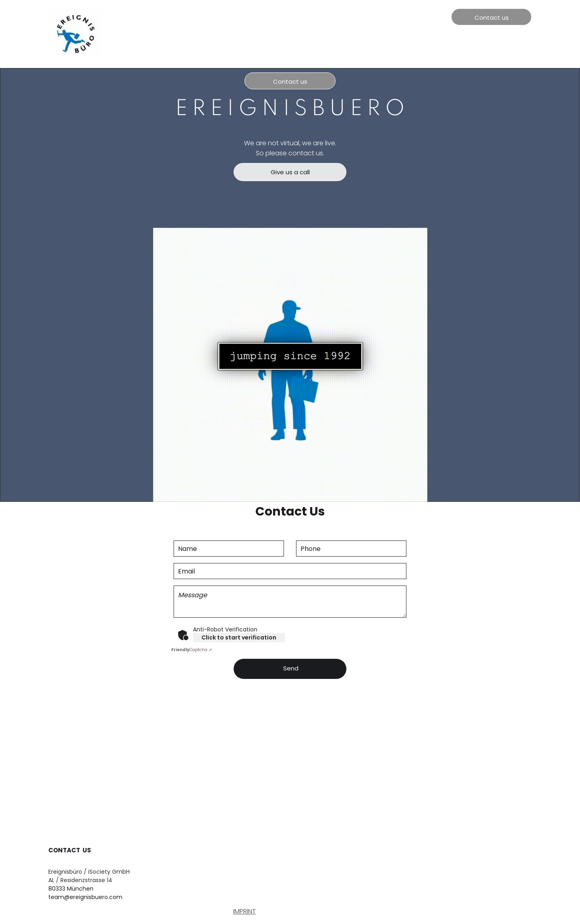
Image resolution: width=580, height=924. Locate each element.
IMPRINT (244, 911)
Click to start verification (239, 637)
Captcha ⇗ (192, 650)
